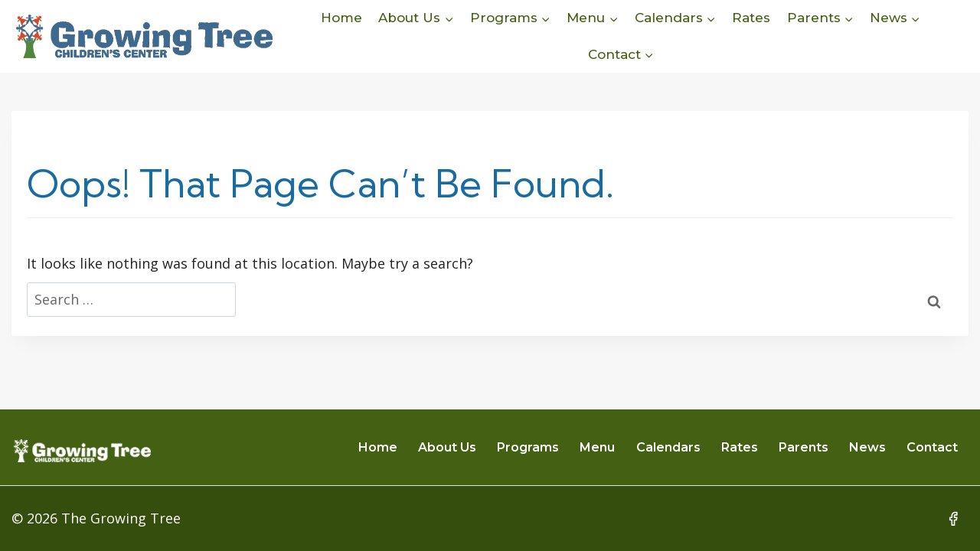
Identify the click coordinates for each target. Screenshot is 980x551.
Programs (528, 447)
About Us (447, 447)
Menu (597, 447)
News (867, 447)
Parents (804, 447)
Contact (932, 447)
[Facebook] (953, 519)
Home (341, 18)
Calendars (668, 447)
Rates (751, 18)
